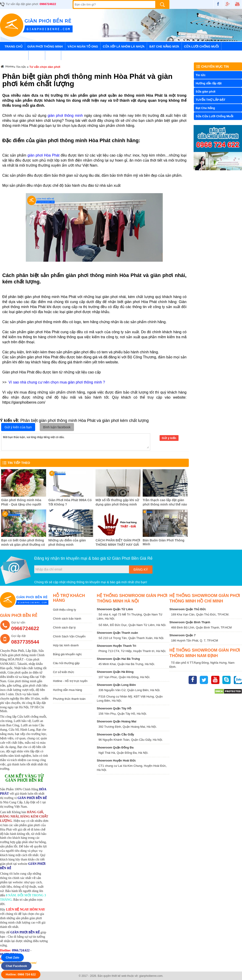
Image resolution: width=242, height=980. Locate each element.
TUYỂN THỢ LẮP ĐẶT (210, 100)
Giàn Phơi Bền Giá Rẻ (132, 558)
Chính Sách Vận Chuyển (69, 636)
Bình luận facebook (57, 427)
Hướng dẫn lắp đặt (209, 83)
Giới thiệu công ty (64, 610)
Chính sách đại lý (64, 627)
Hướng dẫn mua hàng (67, 690)
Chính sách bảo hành (67, 619)
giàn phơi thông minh (65, 116)
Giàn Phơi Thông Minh (45, 47)
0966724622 (48, 4)
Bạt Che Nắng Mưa (164, 47)
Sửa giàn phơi (205, 92)
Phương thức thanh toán (69, 699)
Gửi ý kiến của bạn (18, 427)
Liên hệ (53, 56)
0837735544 (25, 642)
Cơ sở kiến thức (64, 672)
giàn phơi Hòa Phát (44, 155)
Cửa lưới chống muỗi (201, 47)
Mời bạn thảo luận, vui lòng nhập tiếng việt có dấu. (76, 442)
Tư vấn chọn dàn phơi (45, 67)
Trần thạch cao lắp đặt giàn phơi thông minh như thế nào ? (165, 504)
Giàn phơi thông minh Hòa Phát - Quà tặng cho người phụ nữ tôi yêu (21, 504)
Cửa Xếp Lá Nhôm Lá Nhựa (124, 47)
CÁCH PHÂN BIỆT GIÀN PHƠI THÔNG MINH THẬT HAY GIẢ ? (118, 544)
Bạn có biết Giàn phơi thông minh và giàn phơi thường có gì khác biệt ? (23, 545)
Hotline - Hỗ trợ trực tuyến (70, 681)
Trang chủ (14, 47)
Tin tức (37, 56)
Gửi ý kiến (169, 438)
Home (7, 67)
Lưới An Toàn (15, 56)
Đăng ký (141, 570)
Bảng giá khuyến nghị (67, 654)
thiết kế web (119, 976)
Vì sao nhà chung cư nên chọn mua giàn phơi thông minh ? (57, 382)
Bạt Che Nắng (205, 108)
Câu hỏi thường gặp (66, 663)
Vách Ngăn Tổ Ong (83, 47)
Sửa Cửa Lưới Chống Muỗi (214, 116)
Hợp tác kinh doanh (66, 645)
